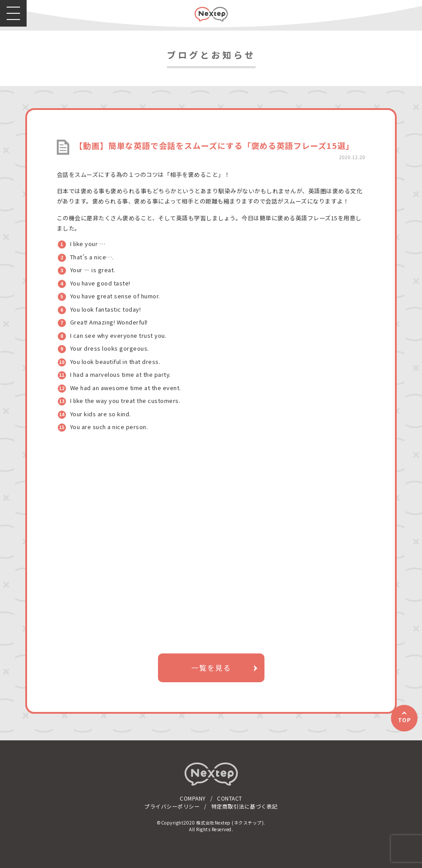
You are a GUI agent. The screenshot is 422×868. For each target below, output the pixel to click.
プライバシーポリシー (172, 806)
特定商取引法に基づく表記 (245, 806)
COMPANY (193, 798)
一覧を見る (211, 668)
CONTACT (230, 798)
